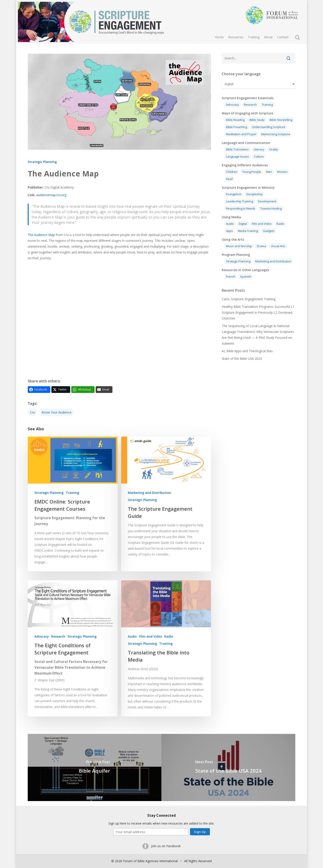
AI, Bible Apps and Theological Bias (247, 351)
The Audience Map (41, 235)
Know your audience (57, 412)
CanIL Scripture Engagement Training (249, 299)
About (268, 37)
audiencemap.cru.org (51, 195)
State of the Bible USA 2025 (242, 359)
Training (254, 37)
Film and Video (151, 636)
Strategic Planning (42, 162)
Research (58, 636)
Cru (32, 412)
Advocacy (42, 636)
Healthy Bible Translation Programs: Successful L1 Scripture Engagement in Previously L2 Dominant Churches (258, 312)
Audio (132, 636)
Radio (169, 636)
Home (219, 37)
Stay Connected (161, 815)
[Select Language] (259, 84)
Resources (236, 37)
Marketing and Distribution (149, 493)
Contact (283, 37)
